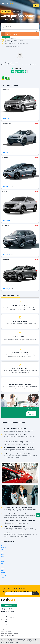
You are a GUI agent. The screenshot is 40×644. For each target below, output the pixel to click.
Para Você (3, 614)
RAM (2, 570)
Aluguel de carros (17, 11)
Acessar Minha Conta (6, 622)
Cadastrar (35, 594)
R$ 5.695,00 (6, 289)
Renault (3, 573)
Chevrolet (4, 547)
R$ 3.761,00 (6, 221)
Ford (2, 554)
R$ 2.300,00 (6, 153)
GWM (3, 559)
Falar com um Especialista (31, 414)
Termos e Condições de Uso (7, 636)
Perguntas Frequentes (6, 632)
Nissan (3, 568)
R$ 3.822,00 (6, 255)
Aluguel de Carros (5, 620)
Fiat (2, 552)
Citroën (3, 550)
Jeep (3, 566)
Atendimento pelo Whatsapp (9, 605)
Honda (3, 561)
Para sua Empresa (5, 616)
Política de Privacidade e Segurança (9, 634)
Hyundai (3, 563)
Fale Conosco (4, 630)
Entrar (36, 6)
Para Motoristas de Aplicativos (8, 618)
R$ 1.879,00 (6, 119)
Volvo (3, 577)
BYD (2, 545)
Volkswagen (4, 575)
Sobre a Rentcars (5, 628)
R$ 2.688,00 (6, 187)
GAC (2, 557)
